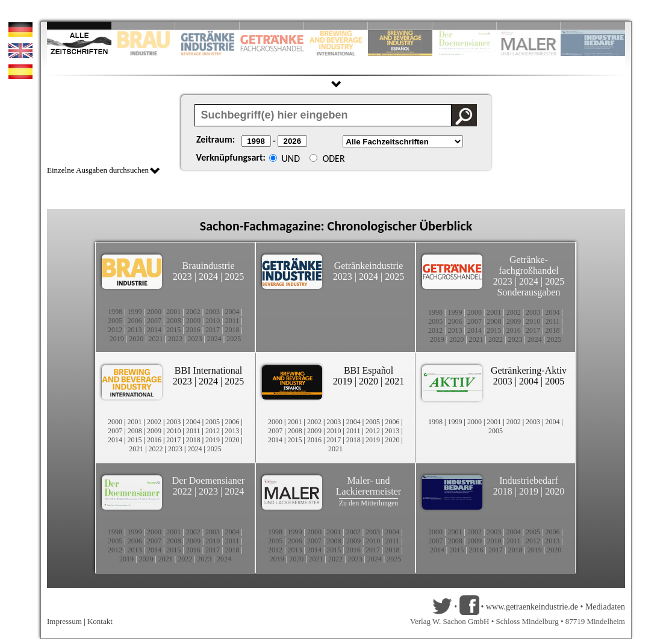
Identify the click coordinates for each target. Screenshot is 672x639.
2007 (154, 321)
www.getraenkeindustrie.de (532, 607)
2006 (135, 321)
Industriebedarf (529, 480)
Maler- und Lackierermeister (369, 486)
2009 (193, 321)
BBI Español (369, 370)
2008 (174, 321)
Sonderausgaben (529, 292)
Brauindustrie (208, 266)
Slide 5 (336, 26)
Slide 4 (272, 26)
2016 (193, 330)
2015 (173, 330)
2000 (154, 312)
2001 (173, 312)
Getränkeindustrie (369, 266)
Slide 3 (207, 26)
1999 (134, 312)
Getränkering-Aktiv (529, 370)
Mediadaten (605, 607)
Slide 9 (529, 26)
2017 (213, 330)
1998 (115, 312)
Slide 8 (465, 26)
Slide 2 (144, 26)
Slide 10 (593, 26)
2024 (208, 276)
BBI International (208, 370)
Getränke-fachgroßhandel (529, 265)
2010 (213, 321)
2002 (193, 312)
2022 (175, 339)
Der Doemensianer (208, 480)
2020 (136, 339)
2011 (232, 321)
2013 (134, 330)
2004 (232, 312)
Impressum (64, 621)
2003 (213, 312)
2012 (115, 330)
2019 (117, 339)
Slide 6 (400, 26)
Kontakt (100, 621)
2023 (182, 276)
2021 (156, 339)
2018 (232, 330)
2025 (234, 276)
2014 (154, 330)
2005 (115, 321)
